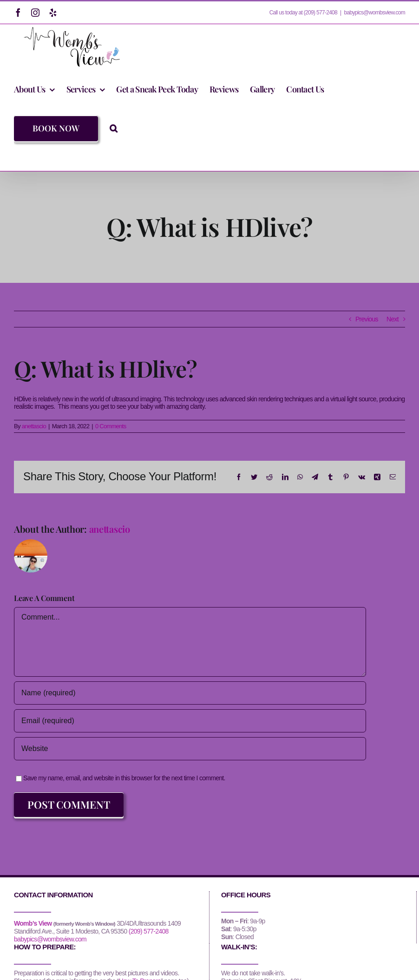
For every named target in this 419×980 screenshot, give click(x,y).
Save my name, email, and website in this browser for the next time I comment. (124, 778)
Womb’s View (33, 923)
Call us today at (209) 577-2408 (303, 13)
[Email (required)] (190, 721)
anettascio (34, 426)
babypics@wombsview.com (374, 13)
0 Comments (111, 426)
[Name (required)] (190, 693)
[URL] (190, 749)
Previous (367, 319)
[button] (113, 128)
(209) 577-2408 (149, 931)
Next (393, 319)
